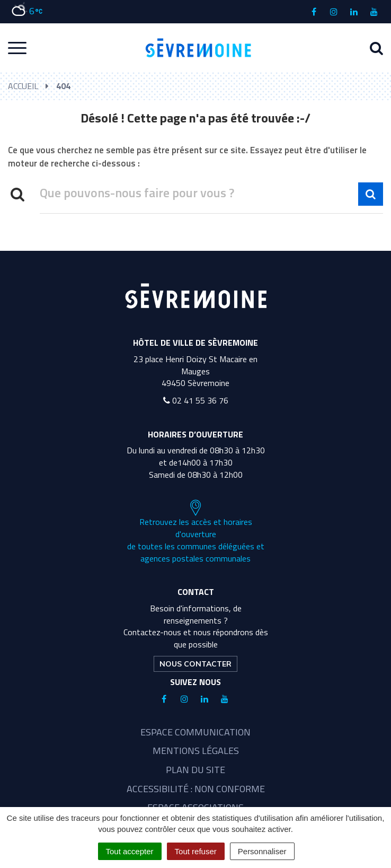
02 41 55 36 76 (196, 400)
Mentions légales (196, 751)
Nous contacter (196, 664)
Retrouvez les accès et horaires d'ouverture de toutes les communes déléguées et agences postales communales (196, 532)
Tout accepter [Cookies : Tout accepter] (130, 851)
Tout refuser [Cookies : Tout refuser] (196, 851)
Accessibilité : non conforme (196, 789)
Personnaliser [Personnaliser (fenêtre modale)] (262, 851)
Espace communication (196, 732)
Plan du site (196, 770)
